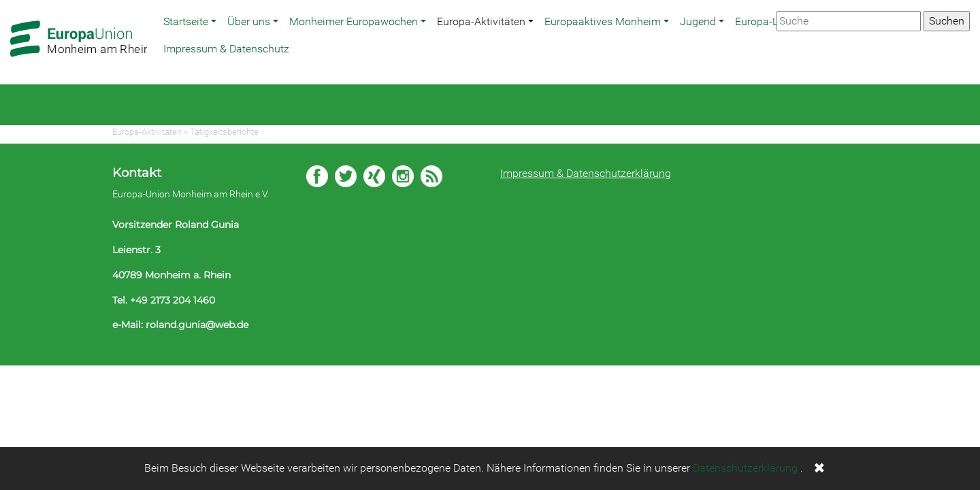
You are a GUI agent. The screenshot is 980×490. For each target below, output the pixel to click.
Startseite (186, 21)
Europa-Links (766, 21)
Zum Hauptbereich (11, 1)
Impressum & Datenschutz (226, 49)
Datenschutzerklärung (745, 468)
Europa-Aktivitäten (481, 21)
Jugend (698, 21)
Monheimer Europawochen (354, 21)
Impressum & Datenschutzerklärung (586, 173)
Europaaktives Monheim (603, 21)
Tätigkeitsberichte (224, 132)
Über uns (249, 21)
